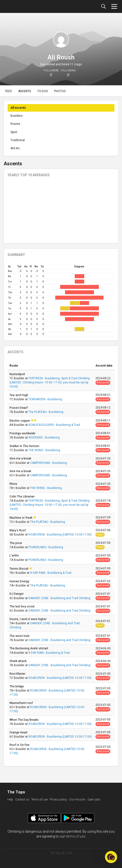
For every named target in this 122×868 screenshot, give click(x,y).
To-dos (42, 91)
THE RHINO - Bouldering (44, 450)
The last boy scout (22, 606)
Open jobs (94, 800)
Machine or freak (21, 518)
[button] (111, 857)
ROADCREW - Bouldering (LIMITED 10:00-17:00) (60, 535)
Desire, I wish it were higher (28, 619)
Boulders (17, 116)
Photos (60, 91)
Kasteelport (18, 374)
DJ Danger (17, 594)
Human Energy (20, 581)
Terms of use (39, 800)
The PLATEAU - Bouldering (46, 412)
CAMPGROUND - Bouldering (49, 463)
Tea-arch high (19, 395)
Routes (15, 124)
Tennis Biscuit (19, 569)
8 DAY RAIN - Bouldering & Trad (51, 573)
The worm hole (20, 636)
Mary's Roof (18, 530)
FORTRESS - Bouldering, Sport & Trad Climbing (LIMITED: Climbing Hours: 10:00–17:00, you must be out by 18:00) (50, 382)
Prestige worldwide (23, 433)
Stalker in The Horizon (25, 446)
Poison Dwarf (19, 408)
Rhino (14, 484)
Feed (9, 91)
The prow (16, 543)
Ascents (25, 91)
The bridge (17, 686)
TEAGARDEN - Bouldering (45, 399)
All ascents (18, 108)
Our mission (77, 800)
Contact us (22, 800)
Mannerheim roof (22, 703)
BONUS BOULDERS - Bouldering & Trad (54, 425)
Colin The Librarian (22, 497)
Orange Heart (19, 732)
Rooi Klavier (18, 674)
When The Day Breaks (24, 720)
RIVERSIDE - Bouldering (44, 438)
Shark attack (18, 661)
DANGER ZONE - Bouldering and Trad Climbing (59, 598)
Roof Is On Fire (20, 745)
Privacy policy (58, 800)
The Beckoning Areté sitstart (29, 648)
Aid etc (15, 148)
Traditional (18, 140)
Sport (14, 132)
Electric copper (20, 421)
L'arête (14, 556)
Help (10, 800)
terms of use (75, 836)
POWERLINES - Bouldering (46, 547)
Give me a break (21, 458)
